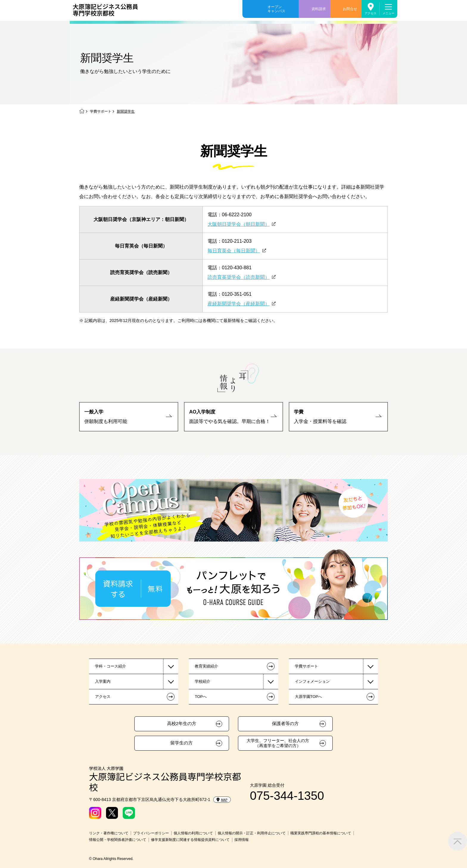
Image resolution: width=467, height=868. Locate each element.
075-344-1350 (287, 796)
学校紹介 (203, 681)
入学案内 (103, 681)
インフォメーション (312, 681)
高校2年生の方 (182, 724)
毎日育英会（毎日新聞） (234, 251)
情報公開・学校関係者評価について (118, 840)
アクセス (371, 13)
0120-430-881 (237, 268)
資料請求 (319, 9)
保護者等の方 (285, 724)
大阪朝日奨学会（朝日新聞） (239, 224)
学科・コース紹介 (110, 666)
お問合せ (350, 9)
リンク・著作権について (109, 833)
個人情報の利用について (193, 833)
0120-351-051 (237, 294)
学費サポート (101, 111)
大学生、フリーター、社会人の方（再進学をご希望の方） (278, 743)
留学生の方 (182, 743)
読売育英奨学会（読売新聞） (239, 277)
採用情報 (242, 840)
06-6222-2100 (237, 215)
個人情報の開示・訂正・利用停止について (252, 833)
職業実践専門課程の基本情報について (321, 833)
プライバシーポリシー (151, 833)
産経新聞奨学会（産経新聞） (239, 304)
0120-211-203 (237, 241)
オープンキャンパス (276, 9)
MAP (222, 800)
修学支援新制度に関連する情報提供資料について (190, 840)
